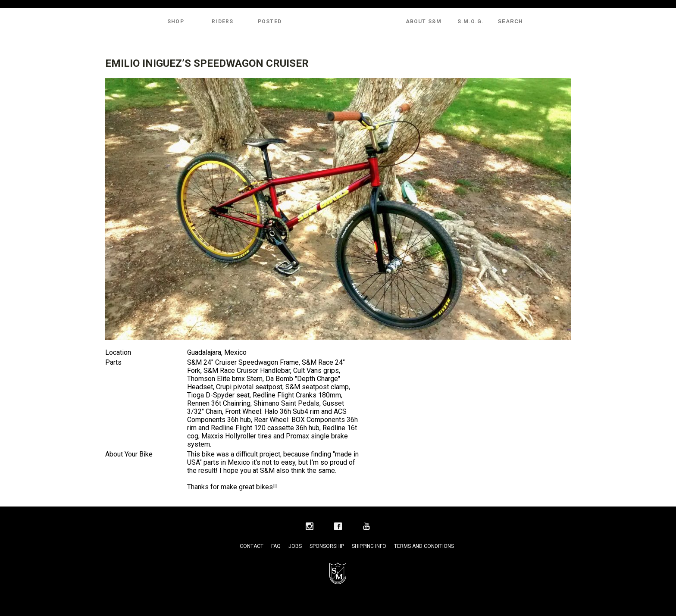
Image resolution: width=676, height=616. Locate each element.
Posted (270, 22)
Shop (176, 22)
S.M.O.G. (471, 22)
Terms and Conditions (424, 546)
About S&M (424, 22)
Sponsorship (327, 546)
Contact (252, 546)
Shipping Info (369, 546)
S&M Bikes (338, 22)
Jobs (295, 546)
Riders (222, 22)
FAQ (276, 546)
